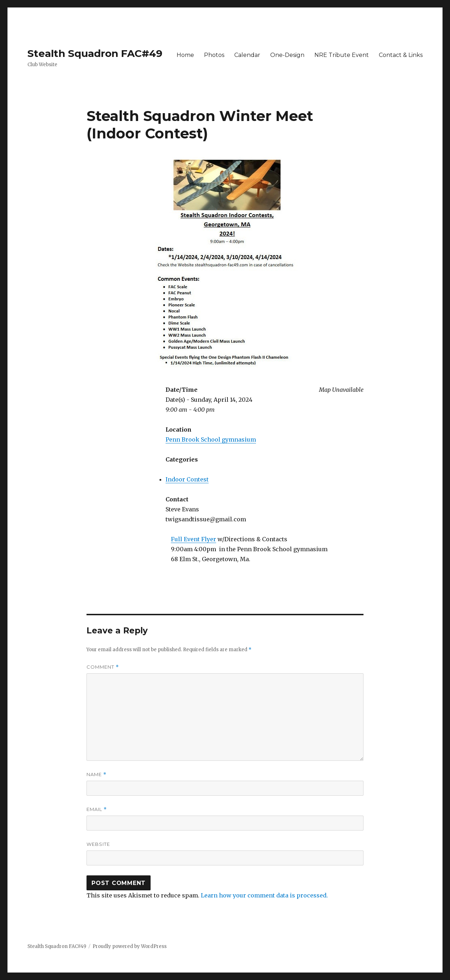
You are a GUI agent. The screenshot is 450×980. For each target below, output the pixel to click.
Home (185, 55)
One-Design (287, 55)
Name (96, 774)
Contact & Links (401, 55)
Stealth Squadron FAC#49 (95, 53)
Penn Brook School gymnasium (211, 439)
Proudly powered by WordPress (130, 946)
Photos (214, 55)
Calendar (247, 55)
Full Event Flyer (193, 539)
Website (98, 844)
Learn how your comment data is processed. (264, 895)
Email (97, 809)
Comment (103, 667)
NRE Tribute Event (342, 55)
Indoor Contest (187, 479)
